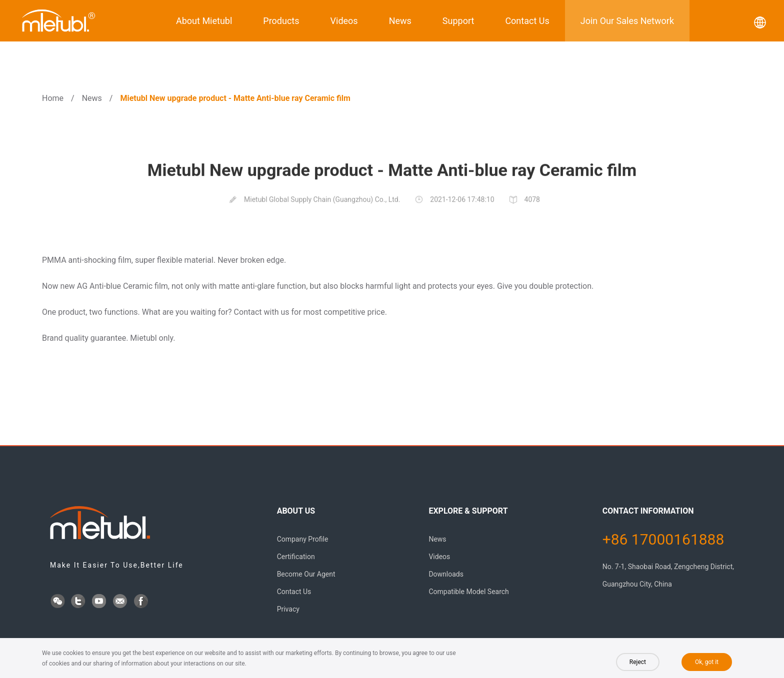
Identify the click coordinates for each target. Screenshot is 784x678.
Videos (344, 21)
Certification (296, 557)
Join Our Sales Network (627, 21)
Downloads (446, 574)
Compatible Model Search (468, 592)
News (400, 21)
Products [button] (281, 21)
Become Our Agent (306, 574)
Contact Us (527, 21)
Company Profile (303, 539)
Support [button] (458, 21)
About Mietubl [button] (204, 21)
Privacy (288, 609)
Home (53, 98)
